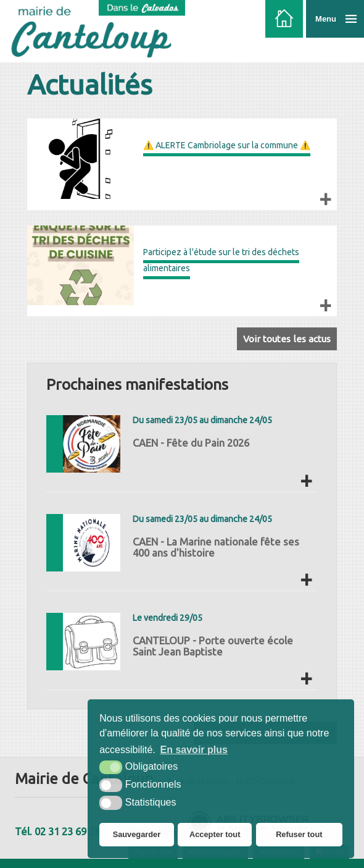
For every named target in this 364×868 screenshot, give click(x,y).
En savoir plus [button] (194, 750)
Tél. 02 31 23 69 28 (57, 832)
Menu (326, 19)
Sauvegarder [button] (137, 834)
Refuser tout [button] (299, 834)
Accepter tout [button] (215, 834)
